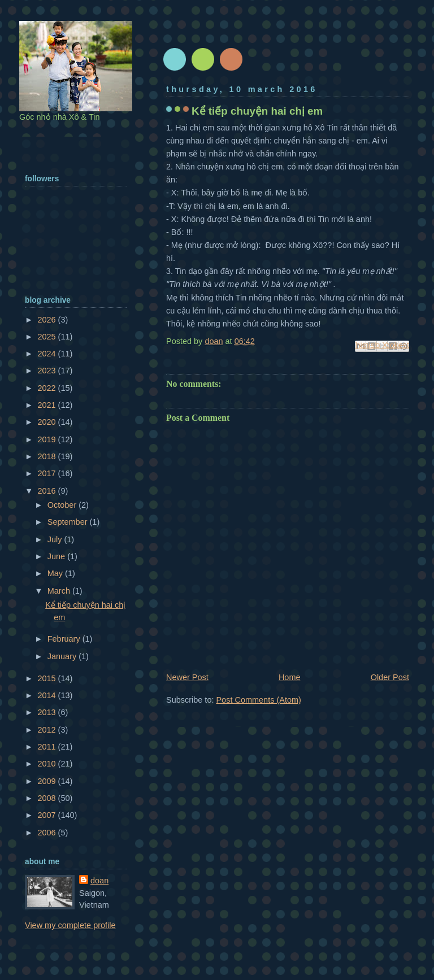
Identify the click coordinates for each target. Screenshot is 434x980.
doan (99, 881)
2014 (47, 695)
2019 (47, 439)
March (60, 591)
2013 (47, 712)
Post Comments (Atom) (258, 700)
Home (290, 677)
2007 (47, 815)
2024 (47, 354)
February (65, 639)
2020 (47, 422)
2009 (47, 781)
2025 (47, 337)
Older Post (390, 677)
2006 (47, 833)
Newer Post (187, 677)
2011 (47, 747)
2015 (47, 678)
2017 (47, 473)
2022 (47, 388)
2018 (47, 456)
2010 (47, 764)
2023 (47, 371)
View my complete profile (70, 925)
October (63, 505)
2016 (47, 491)
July (56, 539)
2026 (47, 320)
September (69, 522)
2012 (47, 730)
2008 (47, 798)
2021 (47, 405)
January (63, 656)
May (56, 573)
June (57, 556)
